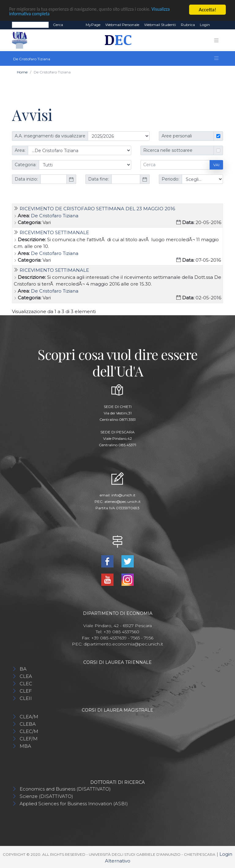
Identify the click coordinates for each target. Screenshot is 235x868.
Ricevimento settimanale (54, 232)
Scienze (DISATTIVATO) (46, 796)
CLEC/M (29, 731)
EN (218, 25)
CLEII (26, 698)
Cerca (58, 25)
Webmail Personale (122, 25)
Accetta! (208, 10)
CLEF (26, 691)
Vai (216, 165)
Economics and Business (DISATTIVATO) (65, 789)
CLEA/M (29, 716)
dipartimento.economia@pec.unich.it (123, 644)
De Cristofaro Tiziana (55, 215)
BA (23, 669)
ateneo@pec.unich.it (123, 501)
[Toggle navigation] (216, 40)
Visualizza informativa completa (43, 15)
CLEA (26, 676)
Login (205, 25)
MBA (25, 746)
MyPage (93, 25)
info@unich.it (123, 495)
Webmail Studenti (160, 25)
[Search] (30, 25)
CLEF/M (29, 738)
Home (22, 72)
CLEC (26, 683)
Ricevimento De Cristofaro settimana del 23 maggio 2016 (97, 209)
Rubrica (188, 25)
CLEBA (28, 724)
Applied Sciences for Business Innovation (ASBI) (74, 803)
